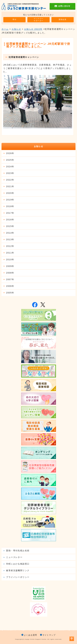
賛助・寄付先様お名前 (18, 551)
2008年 (10, 273)
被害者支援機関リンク (18, 570)
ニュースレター (14, 557)
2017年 (10, 213)
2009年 (10, 266)
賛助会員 (62, 20)
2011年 (10, 253)
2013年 (10, 239)
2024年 (10, 167)
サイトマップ (49, 635)
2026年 (10, 153)
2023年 (10, 173)
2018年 (10, 206)
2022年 (10, 180)
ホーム (5, 29)
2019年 (10, 200)
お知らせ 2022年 (33, 29)
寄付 (14, 20)
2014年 (10, 233)
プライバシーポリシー (18, 577)
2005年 (10, 293)
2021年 (10, 186)
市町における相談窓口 (18, 564)
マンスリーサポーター (38, 20)
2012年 (10, 246)
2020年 (10, 193)
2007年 (10, 279)
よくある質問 (30, 635)
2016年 (10, 220)
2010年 (10, 260)
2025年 (10, 160)
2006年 (10, 286)
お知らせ (16, 29)
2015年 (10, 226)
